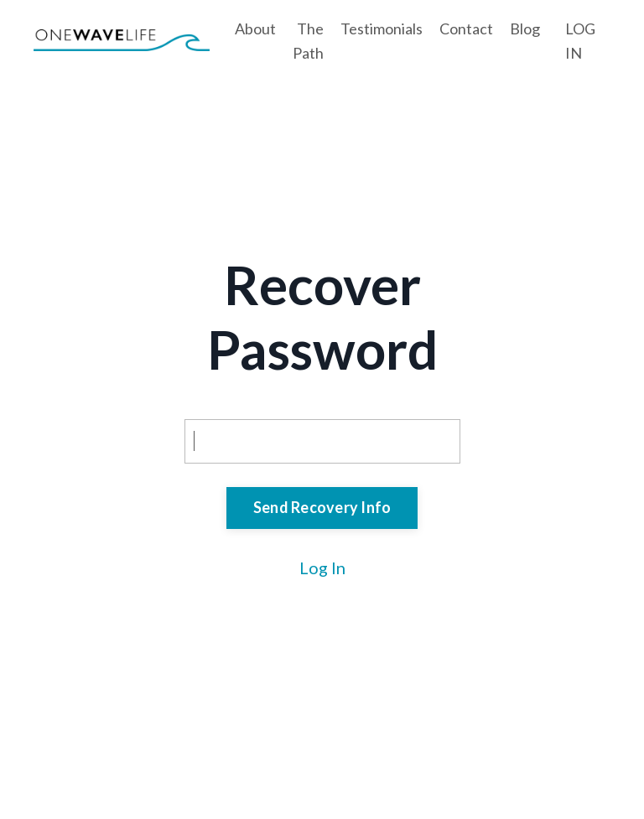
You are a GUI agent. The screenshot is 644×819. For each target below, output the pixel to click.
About (255, 29)
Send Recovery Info (322, 507)
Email (205, 402)
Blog (525, 29)
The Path (308, 41)
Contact (466, 29)
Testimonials (382, 29)
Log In (322, 568)
